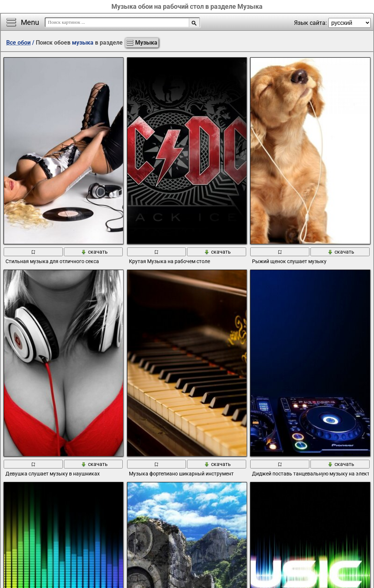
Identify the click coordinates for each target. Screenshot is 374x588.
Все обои (18, 43)
